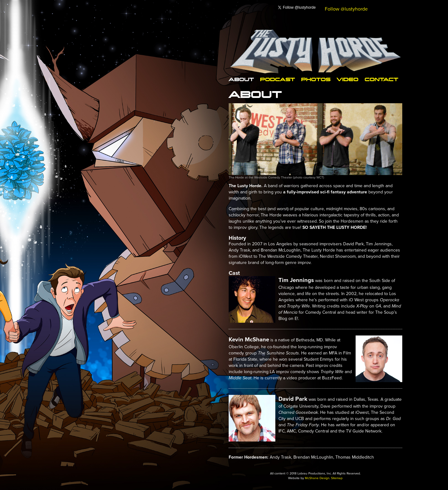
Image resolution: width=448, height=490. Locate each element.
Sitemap (337, 478)
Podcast (270, 79)
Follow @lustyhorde (346, 9)
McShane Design (317, 478)
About (239, 79)
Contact (361, 79)
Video (330, 79)
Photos (303, 79)
